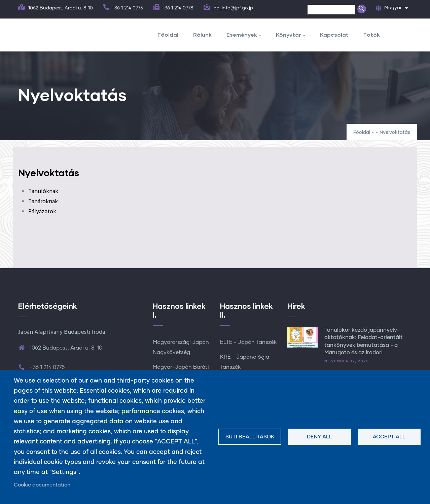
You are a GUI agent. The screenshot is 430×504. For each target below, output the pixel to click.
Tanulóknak (43, 192)
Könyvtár (291, 35)
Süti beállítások (250, 437)
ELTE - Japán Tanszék (248, 342)
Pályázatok (42, 212)
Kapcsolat (334, 34)
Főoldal (168, 34)
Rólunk (202, 34)
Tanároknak (43, 202)
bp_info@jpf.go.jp (233, 8)
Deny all (319, 437)
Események (244, 35)
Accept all (389, 437)
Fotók (372, 34)
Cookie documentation (42, 485)
